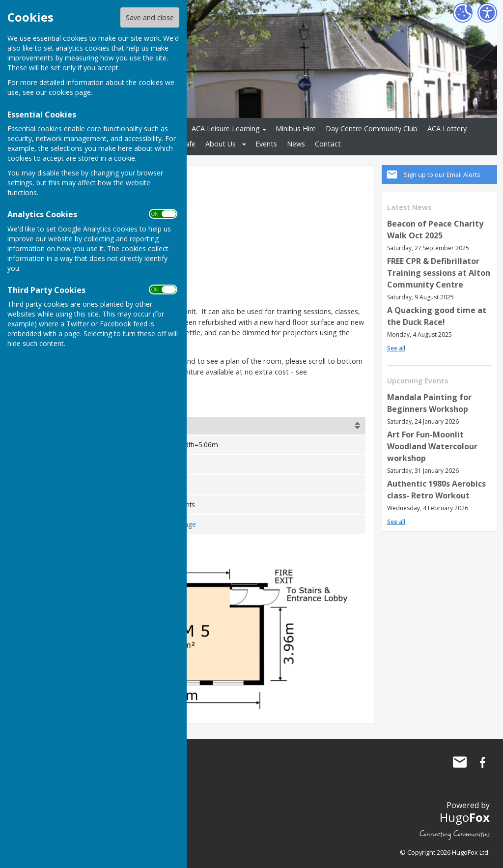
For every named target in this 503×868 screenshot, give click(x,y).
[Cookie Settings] (463, 13)
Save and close (150, 17)
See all (396, 348)
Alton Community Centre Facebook (482, 762)
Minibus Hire (296, 129)
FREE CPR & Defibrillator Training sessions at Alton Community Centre (439, 273)
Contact (328, 144)
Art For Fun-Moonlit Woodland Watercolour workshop (432, 446)
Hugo (465, 817)
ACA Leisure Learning (226, 129)
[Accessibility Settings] (487, 13)
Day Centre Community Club (372, 129)
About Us (221, 144)
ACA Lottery (447, 129)
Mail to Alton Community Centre (460, 762)
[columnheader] (243, 426)
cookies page (70, 92)
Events (266, 144)
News (296, 144)
